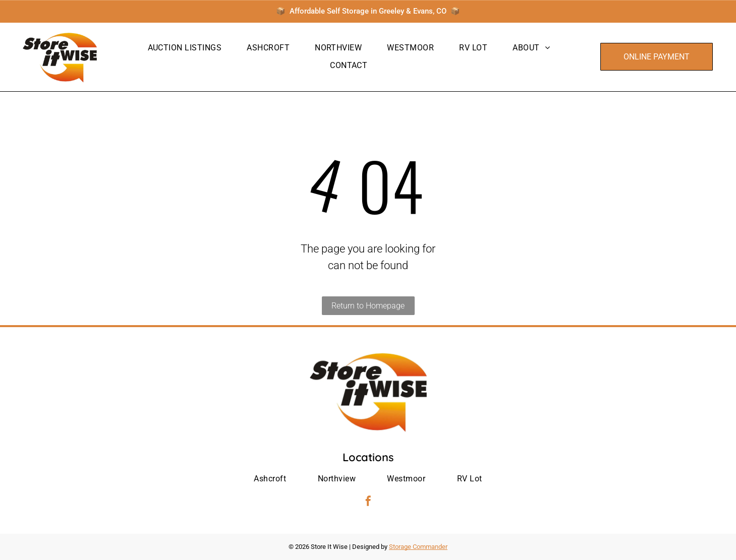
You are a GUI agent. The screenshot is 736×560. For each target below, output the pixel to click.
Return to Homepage (368, 306)
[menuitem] (185, 48)
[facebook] (368, 502)
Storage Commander (418, 547)
